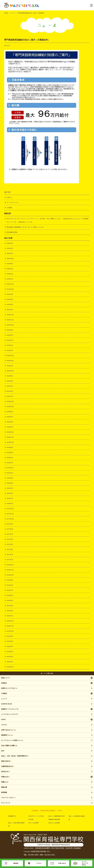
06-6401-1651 (50, 855)
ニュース (13, 13)
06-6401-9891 (33, 855)
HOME (6, 13)
